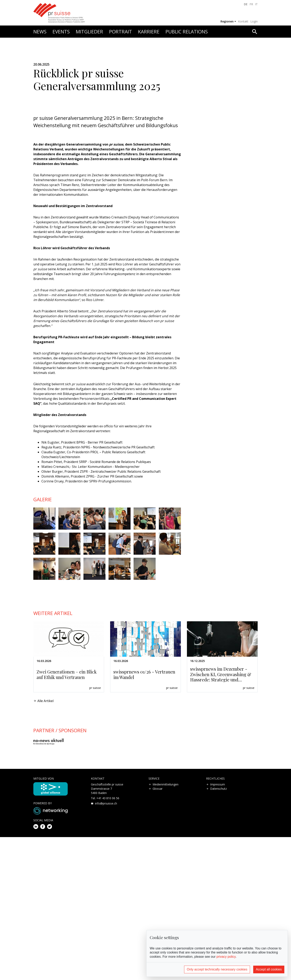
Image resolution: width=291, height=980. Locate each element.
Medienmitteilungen (166, 927)
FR (251, 4)
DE (246, 4)
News (40, 31)
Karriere (149, 31)
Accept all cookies (269, 969)
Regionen (227, 21)
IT (256, 4)
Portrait (121, 31)
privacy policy (226, 957)
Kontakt (243, 21)
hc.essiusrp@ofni (106, 946)
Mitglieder (89, 31)
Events (61, 31)
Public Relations (187, 31)
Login (254, 21)
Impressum (218, 927)
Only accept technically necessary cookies (217, 969)
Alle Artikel (45, 844)
